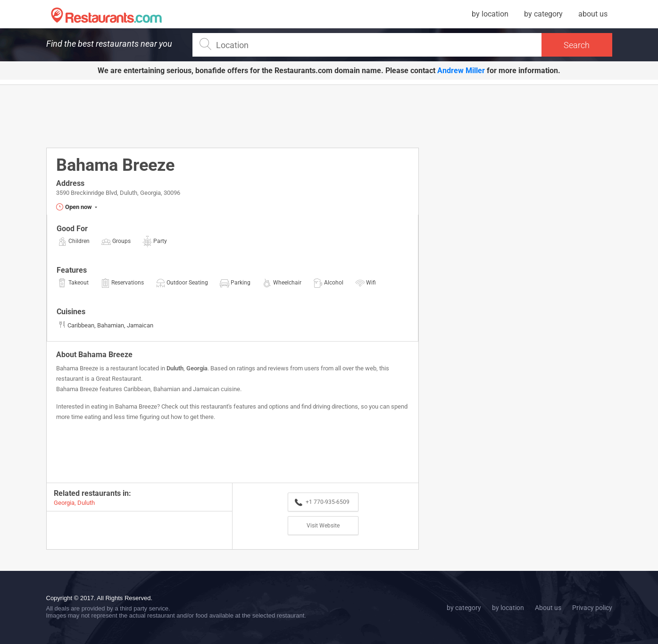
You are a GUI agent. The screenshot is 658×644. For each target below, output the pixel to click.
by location (490, 14)
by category (543, 14)
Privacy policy (592, 608)
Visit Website (323, 526)
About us (548, 608)
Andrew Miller (461, 71)
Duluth (175, 368)
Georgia (197, 368)
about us (593, 14)
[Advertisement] (233, 116)
